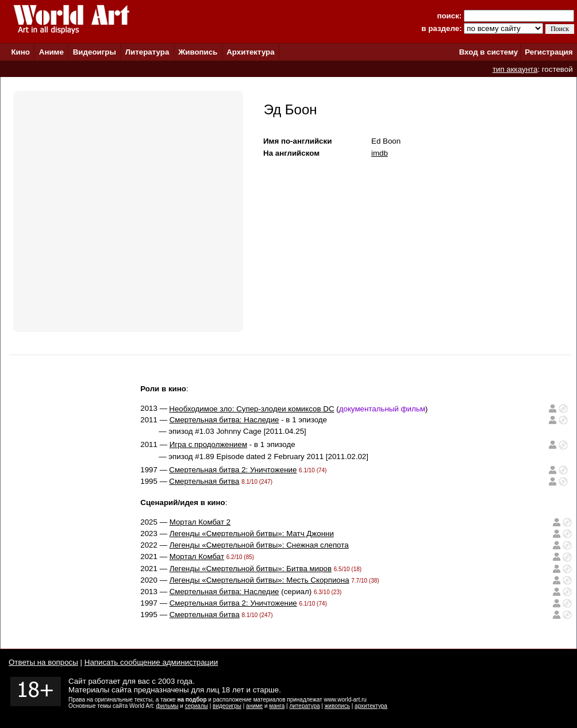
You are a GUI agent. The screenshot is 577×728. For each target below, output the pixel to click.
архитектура (371, 706)
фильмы (168, 706)
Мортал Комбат (197, 556)
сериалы (197, 706)
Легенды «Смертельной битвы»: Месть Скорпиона (259, 580)
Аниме (51, 52)
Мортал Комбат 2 (200, 522)
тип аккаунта (515, 69)
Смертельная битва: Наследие (224, 420)
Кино (20, 52)
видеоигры (227, 706)
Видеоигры (95, 52)
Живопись (198, 52)
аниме (254, 706)
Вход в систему (488, 52)
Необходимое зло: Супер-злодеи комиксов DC (251, 409)
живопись (337, 706)
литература (304, 706)
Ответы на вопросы (43, 662)
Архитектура (250, 52)
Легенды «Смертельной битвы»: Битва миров (251, 569)
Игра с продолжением (208, 444)
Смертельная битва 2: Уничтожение (233, 470)
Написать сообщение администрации (151, 662)
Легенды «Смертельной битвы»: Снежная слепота (259, 545)
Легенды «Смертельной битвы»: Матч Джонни (252, 534)
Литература (147, 52)
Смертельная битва (204, 481)
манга (277, 706)
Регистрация (549, 52)
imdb (380, 153)
